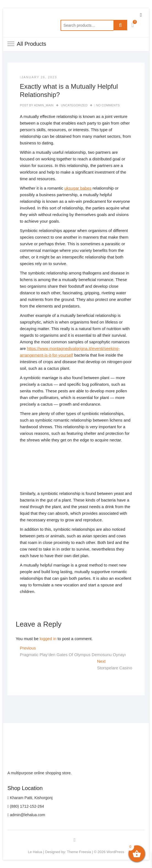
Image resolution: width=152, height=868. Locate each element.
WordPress (115, 852)
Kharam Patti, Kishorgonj (30, 798)
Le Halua (35, 852)
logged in (48, 639)
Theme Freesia (79, 852)
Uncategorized (74, 105)
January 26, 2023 (38, 77)
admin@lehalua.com (26, 815)
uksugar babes (78, 188)
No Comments (108, 105)
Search (120, 25)
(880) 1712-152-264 (26, 806)
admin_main (44, 105)
